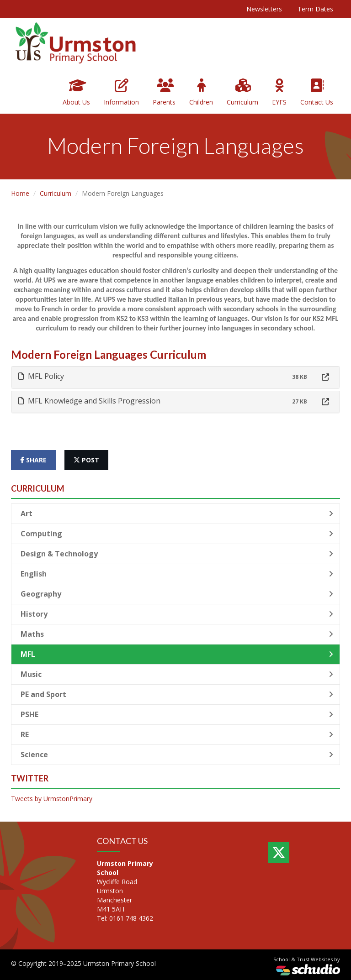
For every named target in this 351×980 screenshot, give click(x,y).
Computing (177, 534)
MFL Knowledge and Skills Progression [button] (89, 401)
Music (177, 674)
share (33, 460)
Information (121, 92)
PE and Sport (177, 694)
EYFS (279, 92)
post (86, 460)
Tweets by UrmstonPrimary (52, 799)
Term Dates (315, 9)
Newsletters (264, 9)
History (177, 614)
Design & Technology (177, 554)
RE (177, 734)
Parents (164, 92)
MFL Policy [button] (41, 376)
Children (201, 92)
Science (177, 755)
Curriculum (242, 92)
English (177, 574)
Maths (177, 634)
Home (20, 193)
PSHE (177, 714)
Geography (177, 594)
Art (177, 514)
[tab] (175, 377)
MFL (177, 654)
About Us (76, 92)
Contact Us (317, 92)
